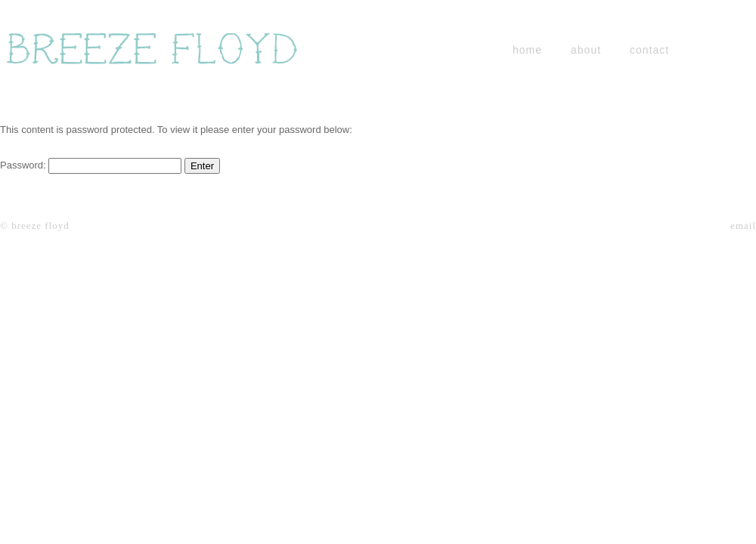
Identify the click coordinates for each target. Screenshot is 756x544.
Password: (91, 165)
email (743, 226)
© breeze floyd (35, 226)
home (527, 50)
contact (649, 50)
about (586, 50)
